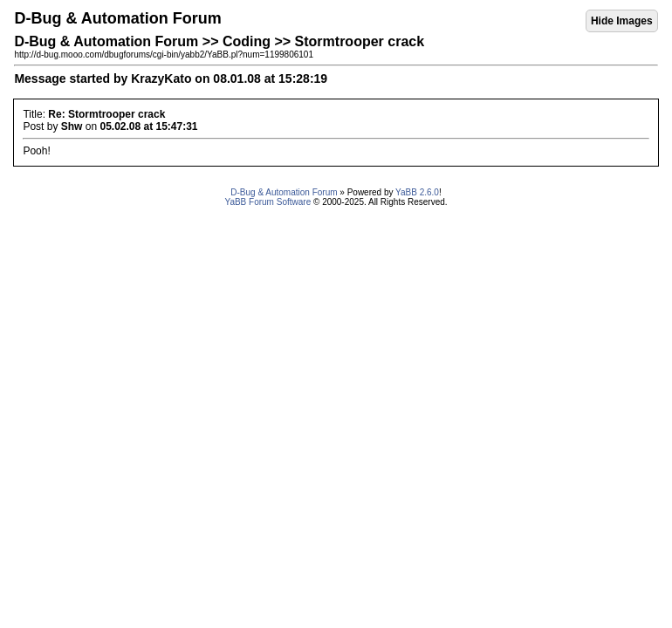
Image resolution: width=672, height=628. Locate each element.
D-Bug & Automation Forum (284, 192)
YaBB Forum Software (267, 202)
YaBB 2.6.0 (417, 192)
